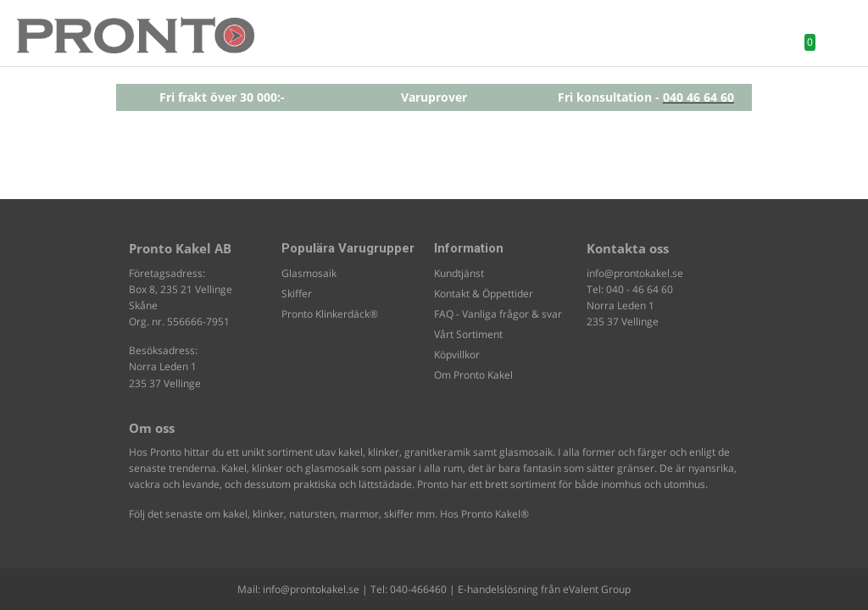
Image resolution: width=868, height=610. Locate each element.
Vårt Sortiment (468, 334)
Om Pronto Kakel (473, 375)
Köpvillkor (457, 355)
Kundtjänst (459, 273)
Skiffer (297, 294)
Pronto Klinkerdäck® (330, 314)
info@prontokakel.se (635, 273)
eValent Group (597, 589)
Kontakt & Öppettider (484, 294)
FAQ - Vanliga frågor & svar (498, 314)
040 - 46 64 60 (640, 289)
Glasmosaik (309, 273)
